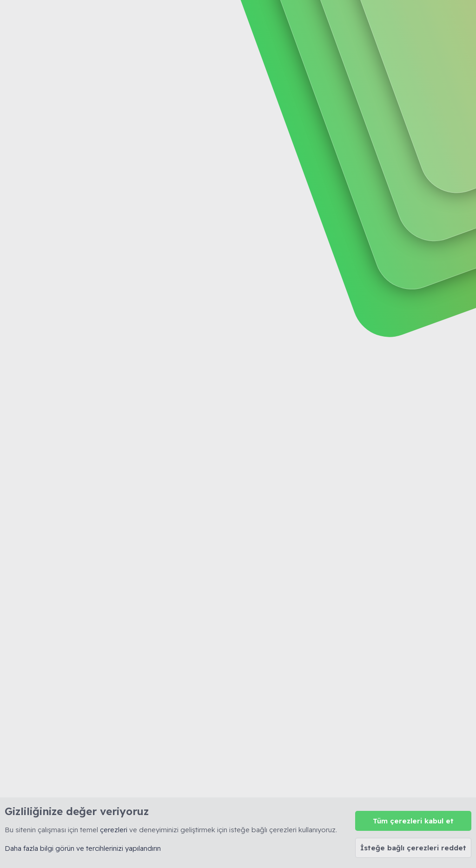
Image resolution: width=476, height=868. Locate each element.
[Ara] (308, 19)
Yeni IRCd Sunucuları (108, 239)
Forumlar (214, 19)
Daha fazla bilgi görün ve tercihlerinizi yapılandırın (83, 848)
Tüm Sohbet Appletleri (111, 256)
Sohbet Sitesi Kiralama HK (81, 212)
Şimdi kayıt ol (430, 76)
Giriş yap (365, 76)
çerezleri (114, 830)
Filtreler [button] (449, 170)
